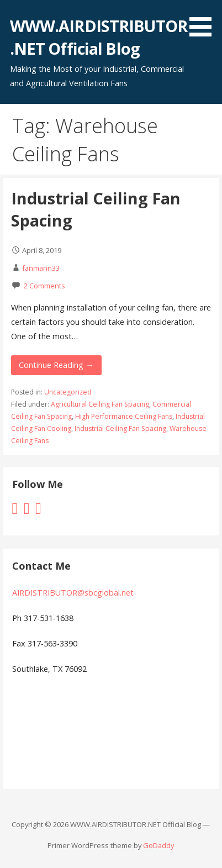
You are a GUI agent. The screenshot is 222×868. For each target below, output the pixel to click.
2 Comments (44, 286)
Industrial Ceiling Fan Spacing (120, 428)
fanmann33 (41, 268)
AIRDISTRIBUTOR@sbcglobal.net (73, 593)
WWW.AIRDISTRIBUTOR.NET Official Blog (99, 37)
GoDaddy (158, 845)
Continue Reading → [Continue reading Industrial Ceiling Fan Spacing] (56, 365)
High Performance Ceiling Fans (124, 416)
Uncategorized (68, 392)
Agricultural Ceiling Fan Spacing (100, 404)
